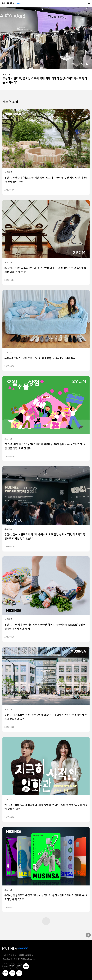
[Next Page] (46, 921)
